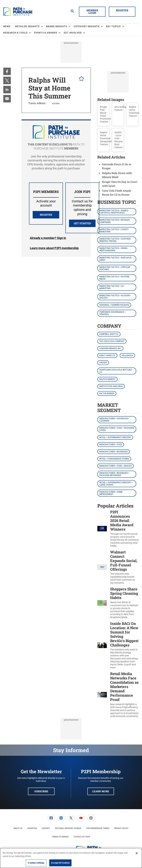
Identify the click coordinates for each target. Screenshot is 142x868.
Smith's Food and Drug (111, 386)
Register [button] (122, 10)
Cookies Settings (82, 837)
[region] (71, 858)
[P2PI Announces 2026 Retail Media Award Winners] (102, 529)
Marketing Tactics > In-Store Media (114, 278)
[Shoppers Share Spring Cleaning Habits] (102, 603)
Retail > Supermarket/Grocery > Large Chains (116, 484)
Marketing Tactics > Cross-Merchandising (113, 249)
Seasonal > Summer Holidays (114, 305)
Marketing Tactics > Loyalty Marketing (114, 231)
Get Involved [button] (73, 33)
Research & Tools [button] (15, 33)
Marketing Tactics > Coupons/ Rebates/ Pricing (115, 240)
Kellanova (127, 356)
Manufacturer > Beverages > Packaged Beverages (114, 474)
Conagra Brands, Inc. (110, 348)
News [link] (7, 26)
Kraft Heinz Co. (107, 356)
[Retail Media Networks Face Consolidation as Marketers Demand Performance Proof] (102, 695)
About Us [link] (18, 828)
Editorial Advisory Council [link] (68, 828)
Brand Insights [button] (57, 26)
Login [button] (48, 238)
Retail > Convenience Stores (114, 459)
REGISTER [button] (46, 215)
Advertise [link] (32, 828)
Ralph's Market (107, 379)
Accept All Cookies (60, 863)
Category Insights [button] (87, 26)
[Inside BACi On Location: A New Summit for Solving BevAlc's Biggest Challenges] (102, 645)
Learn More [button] (101, 791)
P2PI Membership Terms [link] (98, 828)
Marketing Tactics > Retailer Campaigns (114, 221)
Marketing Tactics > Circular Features (115, 268)
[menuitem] (9, 27)
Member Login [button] (92, 12)
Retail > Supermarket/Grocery (115, 437)
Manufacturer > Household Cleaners (114, 420)
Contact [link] (46, 828)
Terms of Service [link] (60, 837)
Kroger (103, 363)
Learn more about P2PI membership (54, 248)
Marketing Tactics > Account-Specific (115, 297)
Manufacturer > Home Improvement (111, 493)
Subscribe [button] (41, 791)
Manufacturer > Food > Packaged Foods (117, 429)
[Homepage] (18, 12)
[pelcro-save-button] (81, 79)
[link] (7, 71)
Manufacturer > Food (111, 445)
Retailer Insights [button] (27, 26)
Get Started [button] (82, 223)
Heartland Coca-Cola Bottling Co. (116, 371)
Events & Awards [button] (46, 33)
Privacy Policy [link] (121, 828)
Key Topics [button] (113, 26)
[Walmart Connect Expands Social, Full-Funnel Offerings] (102, 567)
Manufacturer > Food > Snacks (116, 466)
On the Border (107, 393)
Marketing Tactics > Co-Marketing (112, 287)
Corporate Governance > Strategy (112, 313)
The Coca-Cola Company (112, 341)
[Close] (137, 853)
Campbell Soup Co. (109, 334)
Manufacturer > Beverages (114, 452)
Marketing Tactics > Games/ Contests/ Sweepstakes (114, 212)
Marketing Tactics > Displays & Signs (115, 259)
